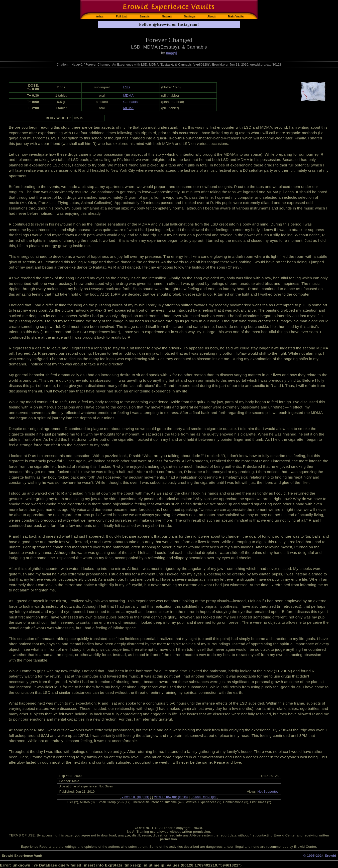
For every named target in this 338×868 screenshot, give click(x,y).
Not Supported (268, 792)
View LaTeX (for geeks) (171, 797)
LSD (127, 87)
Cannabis (131, 102)
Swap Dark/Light (204, 797)
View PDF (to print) (135, 797)
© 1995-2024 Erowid (320, 856)
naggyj (172, 53)
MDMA (128, 95)
